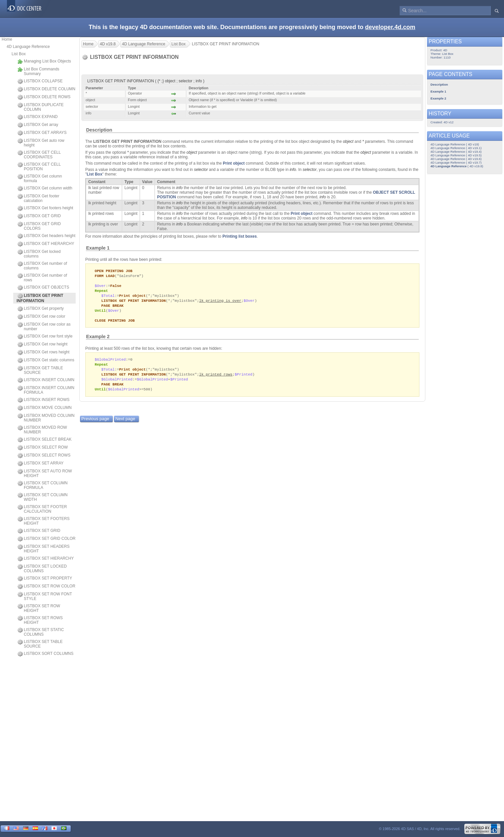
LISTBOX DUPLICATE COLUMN (40, 107)
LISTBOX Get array (38, 125)
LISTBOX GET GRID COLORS (39, 226)
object (348, 141)
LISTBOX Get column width (45, 188)
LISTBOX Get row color (41, 317)
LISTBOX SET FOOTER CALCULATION (42, 509)
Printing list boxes (240, 236)
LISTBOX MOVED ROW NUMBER (42, 430)
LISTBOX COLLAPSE (40, 81)
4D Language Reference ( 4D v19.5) (456, 155)
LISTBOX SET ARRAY (40, 463)
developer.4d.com (390, 27)
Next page (125, 425)
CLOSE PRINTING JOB (115, 324)
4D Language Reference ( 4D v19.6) (456, 159)
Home (7, 39)
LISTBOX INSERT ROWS (43, 400)
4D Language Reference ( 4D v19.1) (456, 148)
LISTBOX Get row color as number (44, 327)
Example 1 (98, 248)
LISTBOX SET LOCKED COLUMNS (42, 569)
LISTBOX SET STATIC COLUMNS (41, 632)
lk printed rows (216, 379)
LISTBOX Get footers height (45, 208)
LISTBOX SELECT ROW (43, 448)
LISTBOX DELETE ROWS (44, 97)
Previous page (95, 425)
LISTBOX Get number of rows (42, 278)
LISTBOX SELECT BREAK (45, 440)
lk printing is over (220, 303)
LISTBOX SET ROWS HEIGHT (40, 620)
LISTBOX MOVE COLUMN (45, 408)
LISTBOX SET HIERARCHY (46, 559)
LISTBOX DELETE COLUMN (46, 89)
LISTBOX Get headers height (46, 236)
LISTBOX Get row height (42, 344)
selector (201, 170)
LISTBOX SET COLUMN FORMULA (42, 485)
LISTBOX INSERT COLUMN (46, 380)
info (293, 170)
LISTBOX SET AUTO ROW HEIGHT (45, 473)
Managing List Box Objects (44, 61)
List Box (19, 54)
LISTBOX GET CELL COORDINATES (39, 155)
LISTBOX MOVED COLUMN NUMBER (46, 418)
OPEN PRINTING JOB (113, 271)
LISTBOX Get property (41, 309)
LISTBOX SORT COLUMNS (45, 654)
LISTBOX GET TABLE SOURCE (40, 370)
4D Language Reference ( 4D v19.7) (456, 162)
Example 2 (98, 340)
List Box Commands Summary (38, 71)
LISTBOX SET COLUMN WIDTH (42, 497)
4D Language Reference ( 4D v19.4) (456, 152)
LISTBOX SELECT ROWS (44, 456)
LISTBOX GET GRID (39, 216)
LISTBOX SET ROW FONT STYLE (45, 596)
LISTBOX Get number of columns (42, 266)
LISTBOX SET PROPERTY (45, 578)
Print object (234, 163)
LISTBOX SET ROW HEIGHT (39, 608)
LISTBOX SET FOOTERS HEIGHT (43, 521)
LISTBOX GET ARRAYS (42, 133)
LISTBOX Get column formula (40, 179)
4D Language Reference (28, 47)
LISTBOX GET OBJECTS (43, 288)
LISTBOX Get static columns (46, 360)
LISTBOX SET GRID (39, 531)
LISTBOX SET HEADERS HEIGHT (44, 549)
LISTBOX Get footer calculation (38, 198)
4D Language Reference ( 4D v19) (455, 144)
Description (99, 130)
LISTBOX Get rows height (43, 352)
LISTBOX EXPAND (38, 117)
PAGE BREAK (113, 308)
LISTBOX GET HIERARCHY (46, 244)
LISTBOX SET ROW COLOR (46, 586)
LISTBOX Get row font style (45, 337)
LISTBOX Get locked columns (39, 254)
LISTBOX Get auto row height (41, 143)
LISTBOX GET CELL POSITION (39, 167)
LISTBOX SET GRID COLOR (46, 539)
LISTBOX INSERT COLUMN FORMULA (46, 390)
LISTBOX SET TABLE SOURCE (40, 644)
